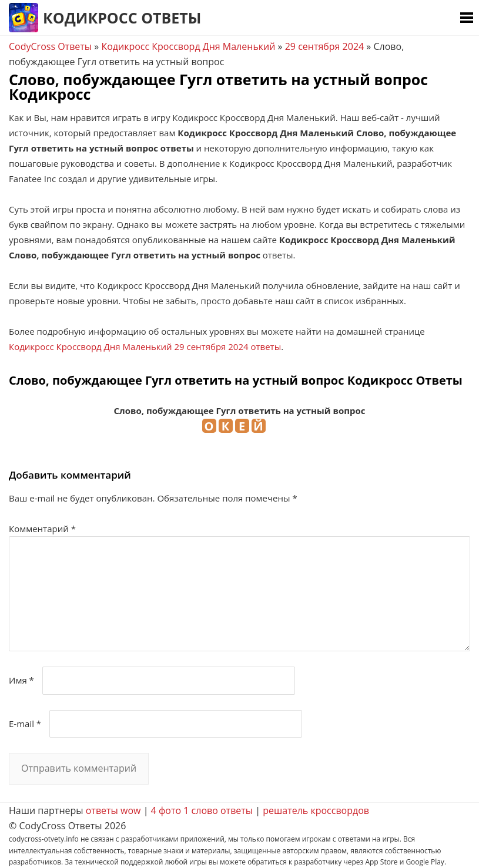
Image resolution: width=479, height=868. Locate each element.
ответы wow (113, 810)
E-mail (25, 724)
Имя (21, 680)
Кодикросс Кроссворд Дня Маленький (188, 46)
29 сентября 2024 (325, 46)
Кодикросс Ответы (122, 18)
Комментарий (42, 529)
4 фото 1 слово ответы (202, 810)
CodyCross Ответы (50, 46)
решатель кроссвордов (316, 810)
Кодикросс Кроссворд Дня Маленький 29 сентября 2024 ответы (145, 346)
